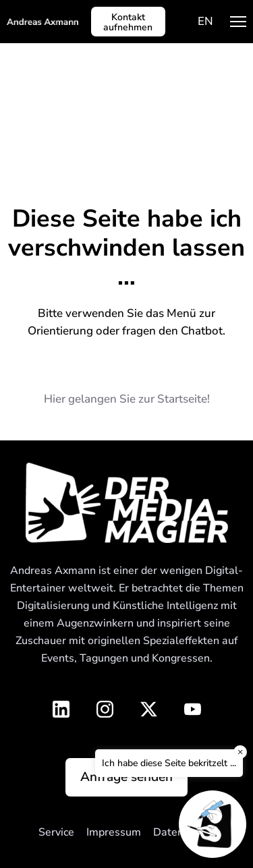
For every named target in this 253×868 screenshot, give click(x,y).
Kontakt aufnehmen (128, 22)
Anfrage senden (126, 777)
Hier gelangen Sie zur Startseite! (127, 399)
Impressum (114, 832)
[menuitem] (205, 21)
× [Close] (240, 752)
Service (56, 832)
